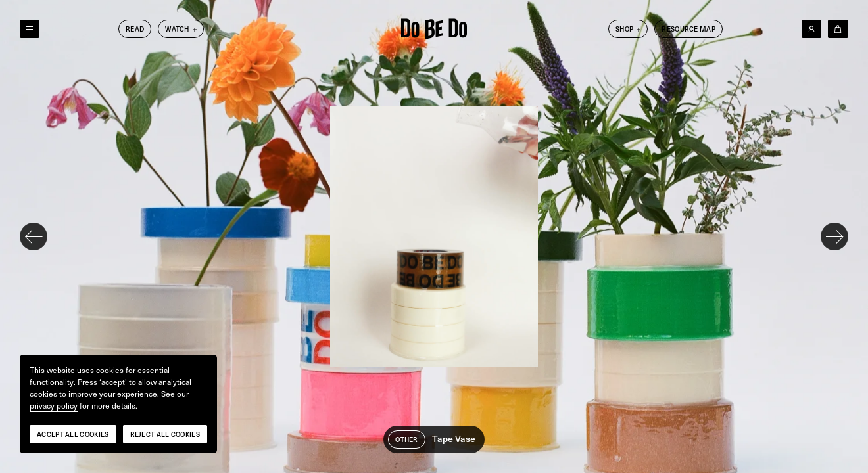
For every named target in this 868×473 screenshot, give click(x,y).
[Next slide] (834, 236)
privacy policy (54, 406)
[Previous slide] (34, 236)
